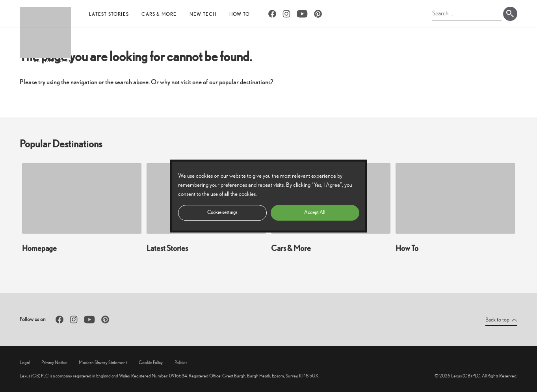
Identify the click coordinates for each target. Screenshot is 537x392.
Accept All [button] (315, 212)
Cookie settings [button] (222, 212)
